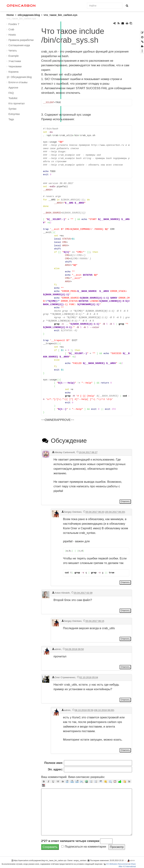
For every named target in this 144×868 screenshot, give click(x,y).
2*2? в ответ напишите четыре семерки (70, 841)
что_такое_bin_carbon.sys (60, 15)
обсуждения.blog (29, 15)
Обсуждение (64, 441)
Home (12, 15)
